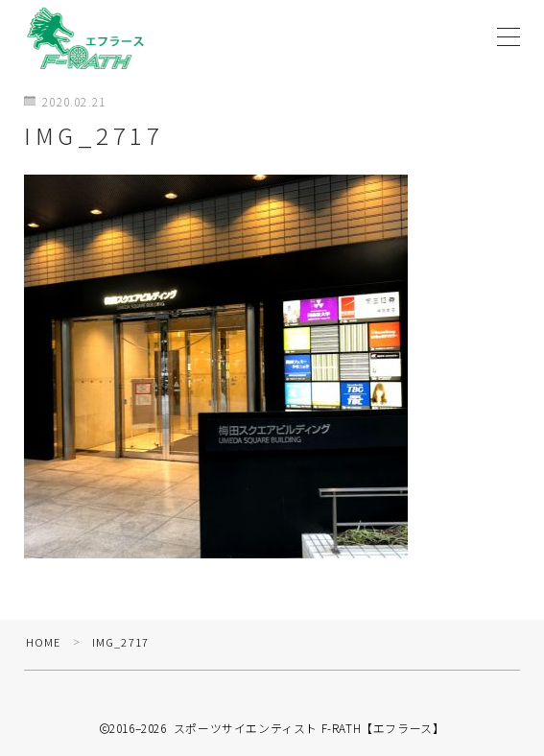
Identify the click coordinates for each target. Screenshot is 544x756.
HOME (44, 642)
